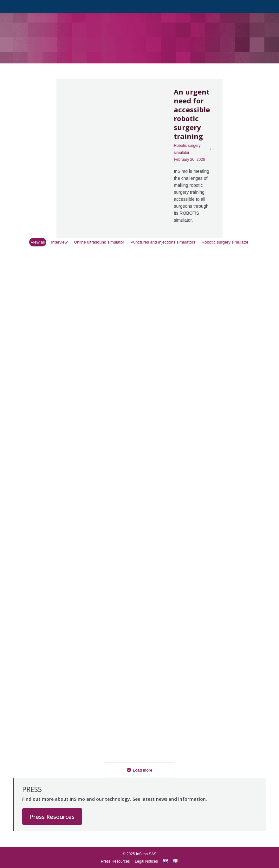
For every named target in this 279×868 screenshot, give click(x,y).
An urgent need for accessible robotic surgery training (192, 114)
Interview (59, 242)
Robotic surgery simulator (187, 149)
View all (38, 242)
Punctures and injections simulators (163, 242)
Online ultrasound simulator (99, 242)
